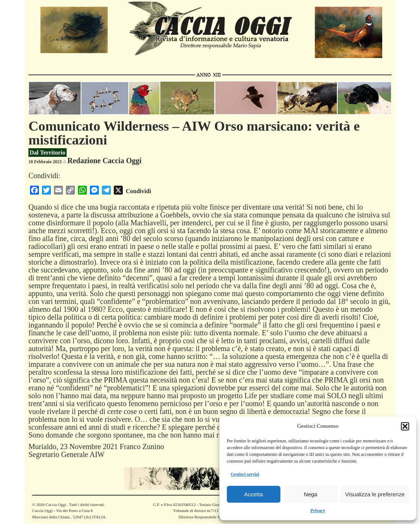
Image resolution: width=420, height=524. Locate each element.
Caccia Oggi (56, 505)
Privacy (318, 511)
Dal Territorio (48, 153)
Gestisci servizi (245, 474)
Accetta (253, 494)
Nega (311, 494)
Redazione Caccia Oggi (104, 161)
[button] (405, 426)
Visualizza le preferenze (375, 494)
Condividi (139, 191)
